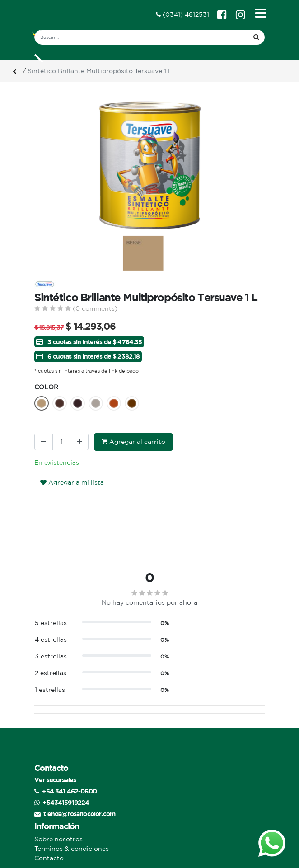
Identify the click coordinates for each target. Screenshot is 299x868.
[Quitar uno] (44, 442)
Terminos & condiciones (72, 849)
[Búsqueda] (256, 37)
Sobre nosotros (58, 839)
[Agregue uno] (79, 442)
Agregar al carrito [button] (133, 442)
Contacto (49, 858)
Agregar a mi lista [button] (72, 482)
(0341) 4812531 (182, 14)
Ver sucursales (55, 780)
